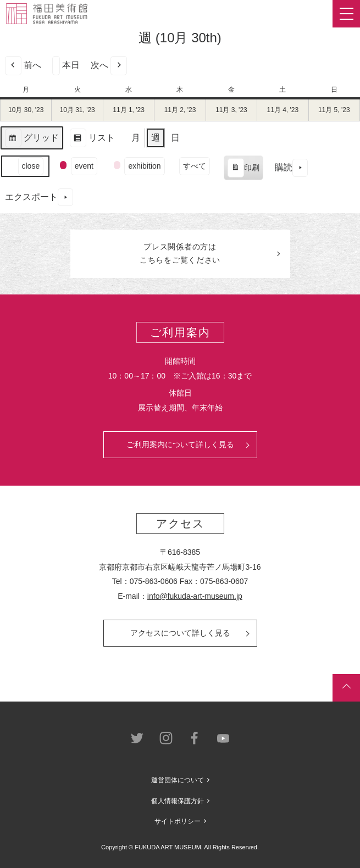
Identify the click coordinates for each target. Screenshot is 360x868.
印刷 (243, 169)
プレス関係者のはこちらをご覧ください (180, 253)
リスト (92, 139)
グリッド (32, 139)
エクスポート (39, 197)
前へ (23, 66)
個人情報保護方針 (178, 801)
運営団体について (178, 780)
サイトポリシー (178, 821)
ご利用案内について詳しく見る (180, 444)
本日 (66, 66)
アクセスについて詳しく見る (180, 633)
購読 (291, 168)
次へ (109, 66)
